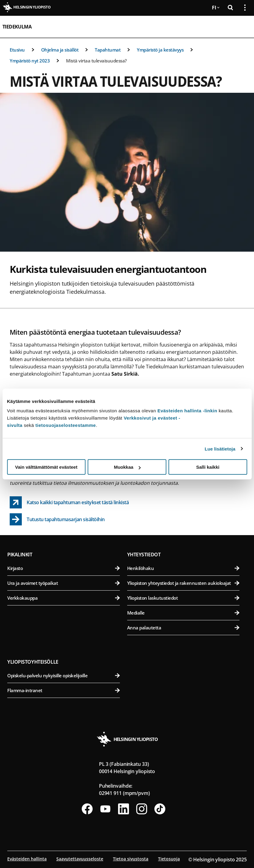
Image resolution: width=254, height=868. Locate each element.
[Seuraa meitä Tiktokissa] (160, 809)
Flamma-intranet (64, 690)
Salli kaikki (208, 467)
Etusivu (17, 50)
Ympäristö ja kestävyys (160, 50)
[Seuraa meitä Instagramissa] (142, 809)
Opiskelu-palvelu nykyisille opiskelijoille (64, 675)
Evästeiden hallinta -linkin (187, 411)
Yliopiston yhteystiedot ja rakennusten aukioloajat (183, 583)
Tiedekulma (17, 27)
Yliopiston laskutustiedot (183, 598)
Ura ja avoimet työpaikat (64, 583)
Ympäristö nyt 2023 (30, 61)
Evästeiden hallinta (27, 859)
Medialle (183, 613)
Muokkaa (127, 467)
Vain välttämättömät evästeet (46, 467)
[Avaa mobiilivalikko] (242, 27)
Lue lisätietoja (220, 449)
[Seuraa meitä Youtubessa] (105, 809)
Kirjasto (64, 568)
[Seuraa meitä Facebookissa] (87, 809)
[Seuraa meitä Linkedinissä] (124, 809)
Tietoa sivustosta (131, 859)
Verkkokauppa (64, 598)
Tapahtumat (108, 50)
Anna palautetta (183, 628)
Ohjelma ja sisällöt (60, 50)
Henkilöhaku (183, 568)
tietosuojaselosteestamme (66, 425)
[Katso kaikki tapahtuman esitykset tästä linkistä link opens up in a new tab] (69, 502)
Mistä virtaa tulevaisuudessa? (96, 61)
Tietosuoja (169, 859)
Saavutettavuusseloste (80, 859)
